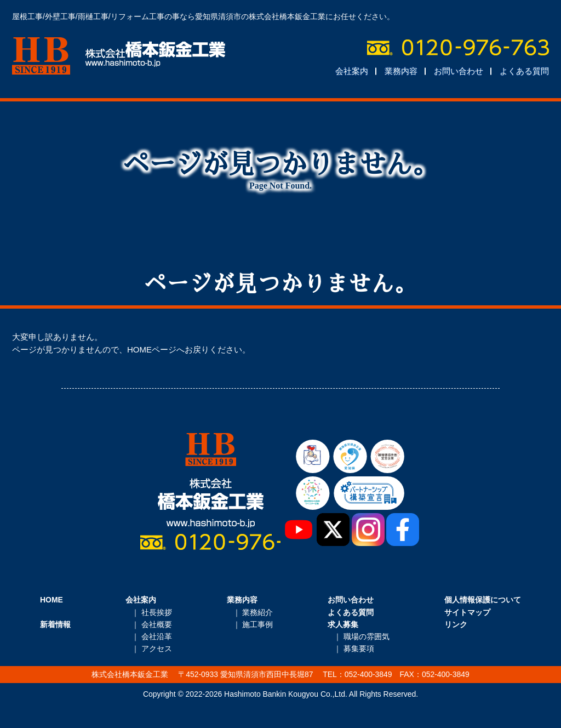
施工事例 (257, 624)
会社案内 (352, 71)
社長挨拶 (157, 612)
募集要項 (359, 649)
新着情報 (55, 624)
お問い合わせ (459, 71)
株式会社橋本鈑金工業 (119, 56)
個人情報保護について (483, 600)
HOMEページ (152, 349)
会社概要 (157, 624)
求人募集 (343, 624)
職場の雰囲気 (367, 636)
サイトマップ (467, 612)
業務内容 (401, 71)
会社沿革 (157, 636)
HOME (51, 600)
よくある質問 (524, 71)
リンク (456, 624)
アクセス (157, 649)
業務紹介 (257, 612)
